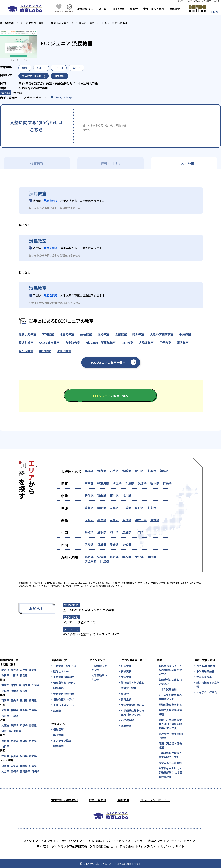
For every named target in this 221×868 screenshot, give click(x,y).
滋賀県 (155, 520)
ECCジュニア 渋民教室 (115, 23)
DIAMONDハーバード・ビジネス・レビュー (116, 841)
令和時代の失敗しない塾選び (170, 682)
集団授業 (58, 735)
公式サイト (22, 60)
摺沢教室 (138, 334)
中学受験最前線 (205, 671)
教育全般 (126, 699)
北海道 (89, 471)
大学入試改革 (204, 677)
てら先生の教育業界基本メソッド (170, 697)
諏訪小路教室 (27, 334)
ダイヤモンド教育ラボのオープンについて (91, 634)
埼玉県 (117, 483)
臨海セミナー (61, 671)
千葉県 (130, 483)
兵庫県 (102, 520)
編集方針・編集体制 (64, 800)
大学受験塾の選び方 (133, 705)
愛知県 (89, 508)
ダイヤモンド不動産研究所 (69, 846)
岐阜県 (114, 508)
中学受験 (126, 666)
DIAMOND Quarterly (103, 846)
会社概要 (123, 800)
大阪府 (89, 520)
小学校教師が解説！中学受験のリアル (170, 755)
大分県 (139, 557)
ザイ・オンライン (183, 841)
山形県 (152, 471)
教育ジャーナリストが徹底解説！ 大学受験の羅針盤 (170, 773)
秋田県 (139, 471)
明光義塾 (58, 688)
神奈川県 (103, 483)
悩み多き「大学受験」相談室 (171, 736)
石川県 (114, 495)
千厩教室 (185, 334)
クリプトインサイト (171, 846)
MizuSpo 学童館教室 (101, 342)
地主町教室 (67, 334)
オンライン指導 (62, 740)
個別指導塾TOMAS (64, 683)
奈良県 (127, 520)
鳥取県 (89, 532)
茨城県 (142, 483)
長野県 (139, 508)
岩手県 (114, 471)
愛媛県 (114, 544)
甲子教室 (165, 342)
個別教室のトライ (64, 699)
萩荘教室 (86, 334)
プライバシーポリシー (155, 800)
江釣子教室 (64, 351)
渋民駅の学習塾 (85, 23)
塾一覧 (102, 9)
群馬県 (167, 483)
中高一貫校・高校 (154, 9)
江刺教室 (127, 342)
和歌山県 (141, 520)
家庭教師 (126, 726)
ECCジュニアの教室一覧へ (108, 362)
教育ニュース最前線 (170, 763)
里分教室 (45, 351)
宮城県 (127, 471)
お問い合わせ (98, 800)
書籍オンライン (158, 841)
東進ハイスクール (64, 705)
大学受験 (126, 677)
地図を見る (51, 201)
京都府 (114, 520)
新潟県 (89, 495)
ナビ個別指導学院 (64, 694)
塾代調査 (175, 9)
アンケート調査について (79, 622)
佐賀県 (102, 557)
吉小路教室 (73, 342)
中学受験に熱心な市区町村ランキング (133, 712)
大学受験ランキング (99, 677)
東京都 (89, 483)
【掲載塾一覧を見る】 (66, 666)
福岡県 (89, 557)
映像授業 (58, 746)
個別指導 (58, 729)
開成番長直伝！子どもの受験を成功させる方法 (170, 670)
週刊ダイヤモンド (73, 841)
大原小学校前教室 (162, 334)
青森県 (102, 471)
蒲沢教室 (183, 342)
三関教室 (48, 334)
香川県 (102, 544)
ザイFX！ (43, 846)
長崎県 (114, 557)
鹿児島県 (91, 562)
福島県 (164, 471)
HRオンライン (146, 846)
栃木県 (155, 483)
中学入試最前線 (168, 689)
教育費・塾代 (129, 688)
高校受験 (126, 671)
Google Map (63, 97)
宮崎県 (152, 557)
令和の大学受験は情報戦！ (170, 712)
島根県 (102, 532)
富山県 (102, 495)
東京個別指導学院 (64, 677)
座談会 (134, 9)
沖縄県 (105, 562)
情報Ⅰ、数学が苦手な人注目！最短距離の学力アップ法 (170, 724)
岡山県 (114, 532)
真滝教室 (103, 334)
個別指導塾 (118, 9)
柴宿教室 (121, 334)
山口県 (139, 532)
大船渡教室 (146, 342)
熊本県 (127, 557)
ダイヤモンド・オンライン (41, 841)
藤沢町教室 (26, 342)
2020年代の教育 (206, 666)
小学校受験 (127, 720)
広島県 (127, 532)
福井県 (127, 495)
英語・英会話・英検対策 (170, 745)
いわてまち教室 (49, 342)
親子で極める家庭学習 (208, 685)
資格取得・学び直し (133, 683)
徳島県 (89, 544)
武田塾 (57, 710)
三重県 (127, 508)
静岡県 (102, 508)
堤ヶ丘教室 (26, 351)
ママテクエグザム (207, 692)
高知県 (127, 544)
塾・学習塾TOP (9, 23)
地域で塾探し (85, 9)
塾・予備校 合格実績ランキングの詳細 (89, 610)
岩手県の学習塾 (35, 23)
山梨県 (152, 508)
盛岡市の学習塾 (60, 23)
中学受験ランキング (99, 668)
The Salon (127, 846)
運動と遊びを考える (170, 705)
